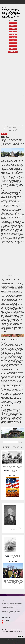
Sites (7, 2)
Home (4, 2)
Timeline (11, 2)
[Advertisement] (13, 75)
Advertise (20, 2)
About (15, 640)
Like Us (4, 627)
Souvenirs (15, 2)
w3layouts (15, 643)
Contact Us (11, 640)
